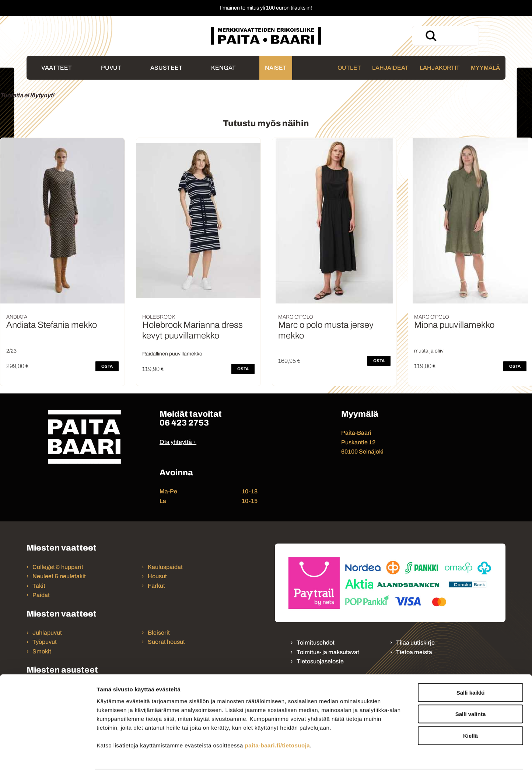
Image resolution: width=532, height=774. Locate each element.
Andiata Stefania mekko (52, 325)
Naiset (276, 68)
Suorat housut (166, 642)
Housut (157, 576)
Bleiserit (159, 633)
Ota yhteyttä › (177, 442)
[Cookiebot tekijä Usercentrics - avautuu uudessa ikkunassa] (48, 760)
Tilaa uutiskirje (415, 643)
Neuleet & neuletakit (59, 576)
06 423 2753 (184, 423)
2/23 (11, 351)
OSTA (107, 366)
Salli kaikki (471, 668)
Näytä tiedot (394, 759)
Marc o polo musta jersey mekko (326, 330)
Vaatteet (57, 68)
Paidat (41, 595)
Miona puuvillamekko (454, 325)
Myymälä (485, 68)
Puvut (111, 68)
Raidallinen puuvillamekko (172, 354)
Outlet (349, 68)
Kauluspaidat (165, 567)
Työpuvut (45, 642)
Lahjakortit (440, 68)
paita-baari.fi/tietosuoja (277, 721)
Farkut (157, 586)
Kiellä (470, 711)
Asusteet (166, 68)
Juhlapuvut (47, 633)
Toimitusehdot (316, 643)
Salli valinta (471, 690)
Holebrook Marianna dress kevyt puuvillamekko (192, 330)
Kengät (223, 68)
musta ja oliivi (429, 351)
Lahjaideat (390, 68)
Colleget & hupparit (58, 567)
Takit (39, 586)
